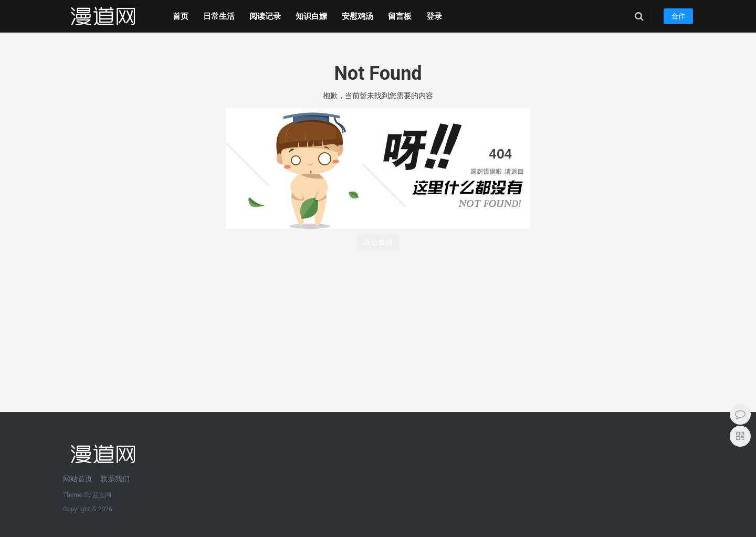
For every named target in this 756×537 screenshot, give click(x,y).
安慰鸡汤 (358, 16)
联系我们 (115, 479)
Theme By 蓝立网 (87, 495)
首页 (181, 16)
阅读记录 (265, 16)
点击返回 (378, 242)
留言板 (400, 16)
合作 (678, 16)
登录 (434, 16)
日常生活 (219, 16)
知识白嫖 (311, 16)
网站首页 (78, 479)
